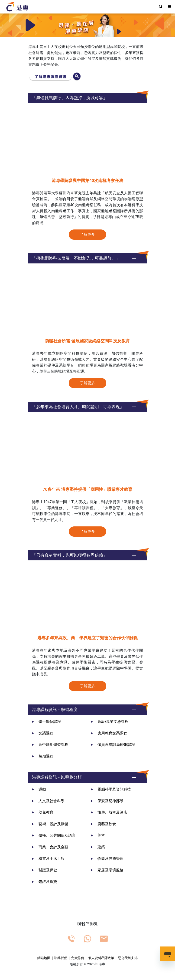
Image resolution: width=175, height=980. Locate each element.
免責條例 (78, 958)
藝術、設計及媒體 (50, 824)
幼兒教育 (43, 812)
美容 (98, 835)
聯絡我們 (61, 958)
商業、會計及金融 (50, 847)
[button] (87, 98)
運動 (39, 789)
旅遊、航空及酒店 (109, 812)
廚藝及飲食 (104, 824)
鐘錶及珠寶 (45, 882)
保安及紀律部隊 (107, 801)
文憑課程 (43, 733)
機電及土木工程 (48, 859)
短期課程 (43, 756)
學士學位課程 (46, 722)
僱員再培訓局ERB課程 (113, 745)
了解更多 (87, 234)
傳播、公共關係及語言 (54, 835)
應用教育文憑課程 (109, 733)
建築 (98, 847)
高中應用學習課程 (50, 745)
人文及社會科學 (48, 801)
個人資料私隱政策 (101, 958)
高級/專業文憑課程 (110, 722)
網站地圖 (44, 958)
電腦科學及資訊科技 (111, 789)
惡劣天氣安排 (128, 958)
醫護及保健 (45, 870)
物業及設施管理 (107, 859)
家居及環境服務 (107, 870)
